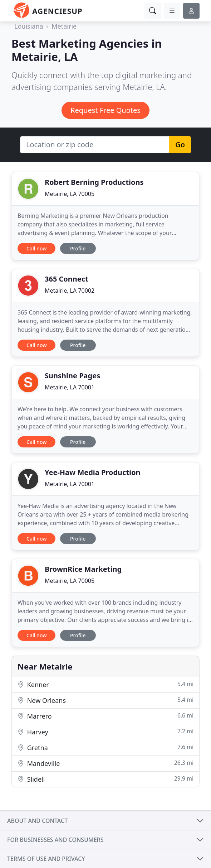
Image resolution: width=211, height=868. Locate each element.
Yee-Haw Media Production (93, 472)
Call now (36, 248)
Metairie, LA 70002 (70, 291)
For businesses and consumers (55, 840)
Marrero (105, 716)
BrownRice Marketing (83, 569)
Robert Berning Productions (94, 182)
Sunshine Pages (72, 376)
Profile (78, 248)
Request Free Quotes (105, 110)
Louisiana (29, 26)
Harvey (105, 732)
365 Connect (67, 279)
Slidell (105, 779)
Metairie (64, 26)
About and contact (37, 821)
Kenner (105, 684)
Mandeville (105, 763)
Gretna (105, 747)
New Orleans (105, 700)
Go (180, 145)
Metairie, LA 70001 (70, 387)
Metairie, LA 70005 (70, 194)
